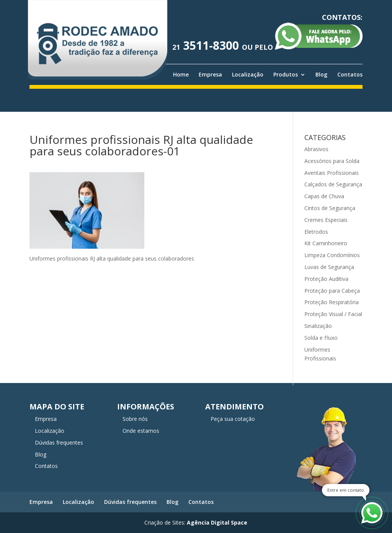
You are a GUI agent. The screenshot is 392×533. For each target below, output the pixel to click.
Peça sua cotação (233, 419)
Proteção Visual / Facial (333, 314)
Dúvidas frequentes (59, 443)
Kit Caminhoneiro (326, 243)
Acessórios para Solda (332, 161)
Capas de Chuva (324, 196)
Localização (248, 75)
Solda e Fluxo (321, 338)
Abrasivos (316, 149)
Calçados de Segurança (333, 184)
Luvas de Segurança (329, 267)
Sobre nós (135, 419)
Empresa (210, 75)
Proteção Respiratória (332, 302)
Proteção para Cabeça (332, 291)
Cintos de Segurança (330, 208)
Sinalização (318, 326)
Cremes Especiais (326, 220)
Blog (321, 75)
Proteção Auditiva (326, 279)
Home (181, 75)
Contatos (350, 75)
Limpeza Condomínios (332, 255)
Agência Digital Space (217, 522)
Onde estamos (141, 431)
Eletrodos (316, 232)
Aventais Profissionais (332, 173)
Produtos (286, 75)
